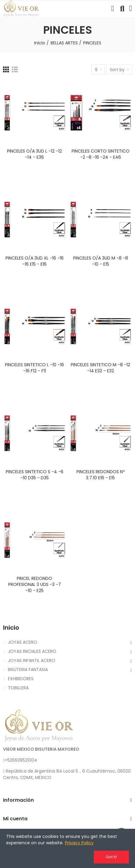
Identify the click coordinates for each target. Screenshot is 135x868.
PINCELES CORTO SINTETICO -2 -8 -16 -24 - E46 (101, 154)
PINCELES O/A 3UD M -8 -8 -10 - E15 (101, 261)
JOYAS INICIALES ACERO (32, 651)
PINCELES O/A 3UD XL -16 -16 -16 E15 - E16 (35, 261)
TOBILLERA (18, 688)
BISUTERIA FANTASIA (28, 670)
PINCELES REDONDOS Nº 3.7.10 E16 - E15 (101, 475)
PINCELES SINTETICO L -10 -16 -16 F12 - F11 (34, 368)
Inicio (11, 628)
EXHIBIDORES (21, 679)
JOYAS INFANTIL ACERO (32, 660)
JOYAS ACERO (23, 642)
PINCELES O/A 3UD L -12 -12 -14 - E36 (34, 154)
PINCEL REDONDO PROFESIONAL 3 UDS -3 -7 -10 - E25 (35, 584)
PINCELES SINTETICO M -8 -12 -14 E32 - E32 (100, 368)
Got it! (111, 857)
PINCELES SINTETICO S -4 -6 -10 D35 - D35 (35, 475)
